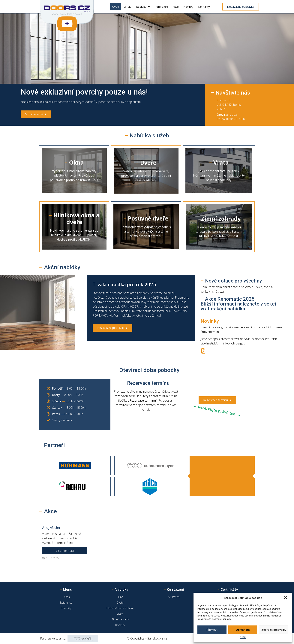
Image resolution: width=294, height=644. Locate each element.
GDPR (243, 637)
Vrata (120, 614)
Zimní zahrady (120, 619)
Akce (176, 7)
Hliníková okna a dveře (120, 608)
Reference (161, 7)
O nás (127, 7)
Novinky (188, 7)
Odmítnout (243, 630)
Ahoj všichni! (52, 528)
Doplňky (120, 625)
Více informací (65, 551)
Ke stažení (174, 597)
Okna (120, 597)
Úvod (116, 7)
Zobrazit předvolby (274, 630)
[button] (286, 598)
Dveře (120, 603)
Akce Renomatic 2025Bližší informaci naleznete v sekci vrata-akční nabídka (238, 304)
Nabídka (143, 7)
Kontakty (204, 7)
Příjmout (212, 630)
